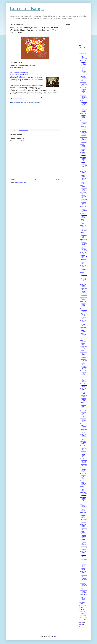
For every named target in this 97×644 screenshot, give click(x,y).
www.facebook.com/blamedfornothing (19, 73)
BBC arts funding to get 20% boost (83, 470)
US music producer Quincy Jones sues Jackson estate (83, 147)
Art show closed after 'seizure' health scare (84, 580)
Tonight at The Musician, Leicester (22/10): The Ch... (83, 209)
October (82, 53)
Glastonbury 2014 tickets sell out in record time (83, 461)
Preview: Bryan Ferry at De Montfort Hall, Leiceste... (83, 181)
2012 (80, 622)
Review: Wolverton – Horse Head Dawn (83, 123)
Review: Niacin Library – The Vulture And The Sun (84, 249)
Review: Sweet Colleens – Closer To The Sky (83, 348)
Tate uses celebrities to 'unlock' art (84, 310)
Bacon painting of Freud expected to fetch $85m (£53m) (83, 398)
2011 (80, 624)
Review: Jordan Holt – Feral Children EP (83, 548)
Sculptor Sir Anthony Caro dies (83, 154)
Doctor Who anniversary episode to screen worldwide (83, 542)
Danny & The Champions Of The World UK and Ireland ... (83, 71)
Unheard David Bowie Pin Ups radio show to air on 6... (83, 202)
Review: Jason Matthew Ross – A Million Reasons (83, 567)
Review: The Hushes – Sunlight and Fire (83, 448)
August (82, 605)
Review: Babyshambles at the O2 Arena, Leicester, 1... (84, 235)
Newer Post (13, 180)
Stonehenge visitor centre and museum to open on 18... (84, 585)
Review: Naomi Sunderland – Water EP (84, 385)
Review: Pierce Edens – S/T (83, 465)
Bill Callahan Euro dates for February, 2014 (84, 97)
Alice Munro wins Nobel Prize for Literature (83, 380)
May (81, 612)
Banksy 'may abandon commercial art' (83, 420)
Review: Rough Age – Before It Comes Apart (84, 57)
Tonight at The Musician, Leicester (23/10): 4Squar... (83, 174)
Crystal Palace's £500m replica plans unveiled (83, 483)
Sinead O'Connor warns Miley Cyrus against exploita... (83, 507)
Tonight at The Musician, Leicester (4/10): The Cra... (83, 500)
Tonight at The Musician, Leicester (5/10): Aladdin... (83, 476)
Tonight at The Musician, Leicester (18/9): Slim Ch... (83, 255)
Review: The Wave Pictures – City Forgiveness (83, 228)
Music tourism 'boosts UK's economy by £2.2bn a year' (83, 362)
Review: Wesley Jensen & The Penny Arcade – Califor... (84, 515)
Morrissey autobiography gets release (84, 488)
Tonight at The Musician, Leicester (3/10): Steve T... (84, 527)
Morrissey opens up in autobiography (84, 274)
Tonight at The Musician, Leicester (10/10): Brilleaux (83, 391)
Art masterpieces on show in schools (84, 560)
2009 (80, 626)
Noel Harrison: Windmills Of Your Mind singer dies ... (83, 195)
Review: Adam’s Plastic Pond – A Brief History (83, 188)
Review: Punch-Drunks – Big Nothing (84, 591)
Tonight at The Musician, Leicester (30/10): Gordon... (83, 90)
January (82, 620)
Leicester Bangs (27, 8)
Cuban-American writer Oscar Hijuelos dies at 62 (84, 336)
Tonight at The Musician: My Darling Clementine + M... (83, 437)
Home (35, 180)
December (83, 49)
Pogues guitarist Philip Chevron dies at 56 (84, 426)
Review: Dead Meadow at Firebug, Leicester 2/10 (83, 454)
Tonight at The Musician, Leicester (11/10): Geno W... (83, 373)
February (82, 618)
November (83, 51)
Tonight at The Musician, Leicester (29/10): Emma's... (83, 116)
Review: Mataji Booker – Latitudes (83, 431)
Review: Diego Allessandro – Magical (83, 368)
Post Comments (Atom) (21, 182)
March (82, 616)
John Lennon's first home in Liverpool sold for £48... (83, 103)
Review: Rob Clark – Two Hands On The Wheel (83, 110)
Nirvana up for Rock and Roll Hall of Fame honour (84, 293)
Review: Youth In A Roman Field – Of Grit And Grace (83, 167)
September (83, 602)
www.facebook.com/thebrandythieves (19, 74)
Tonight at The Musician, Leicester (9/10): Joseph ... (83, 413)
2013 (80, 47)
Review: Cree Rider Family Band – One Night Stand (84, 280)
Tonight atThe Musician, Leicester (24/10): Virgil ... (83, 160)
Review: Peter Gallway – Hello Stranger (83, 261)
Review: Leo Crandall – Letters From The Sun (84, 84)
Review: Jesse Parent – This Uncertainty (84, 494)
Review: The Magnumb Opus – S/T (83, 128)
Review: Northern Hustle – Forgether (83, 221)
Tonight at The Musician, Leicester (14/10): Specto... (83, 323)
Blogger (55, 636)
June (81, 610)
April (82, 614)
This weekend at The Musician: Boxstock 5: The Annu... (84, 140)
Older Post (57, 180)
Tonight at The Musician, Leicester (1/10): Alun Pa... (83, 574)
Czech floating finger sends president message (83, 216)
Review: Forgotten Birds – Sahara (83, 342)
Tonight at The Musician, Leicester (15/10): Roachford (83, 304)
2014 (80, 45)
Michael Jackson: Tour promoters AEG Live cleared (83, 534)
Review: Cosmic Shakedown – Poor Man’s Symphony (83, 406)
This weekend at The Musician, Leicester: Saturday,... (84, 355)
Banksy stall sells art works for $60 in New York (83, 316)
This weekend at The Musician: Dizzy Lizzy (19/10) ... (84, 242)
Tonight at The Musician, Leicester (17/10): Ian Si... (83, 268)
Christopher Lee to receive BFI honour (84, 443)
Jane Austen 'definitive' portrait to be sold (84, 78)
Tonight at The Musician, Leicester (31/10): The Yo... (83, 63)
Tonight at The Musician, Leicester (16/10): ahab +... (84, 287)
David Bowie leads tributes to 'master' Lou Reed (84, 133)
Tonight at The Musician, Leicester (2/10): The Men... (83, 554)
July (81, 608)
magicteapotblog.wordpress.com (17, 76)
